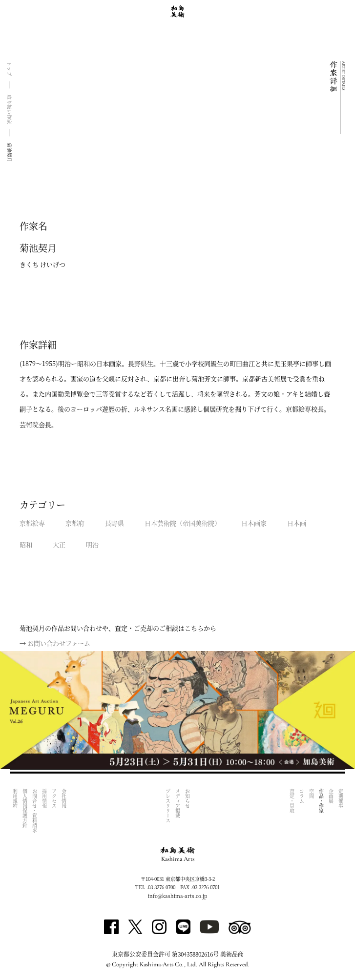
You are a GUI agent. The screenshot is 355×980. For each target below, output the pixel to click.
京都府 (75, 523)
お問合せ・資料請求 (34, 811)
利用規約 (15, 798)
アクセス (54, 798)
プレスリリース (168, 806)
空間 (311, 794)
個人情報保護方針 (25, 808)
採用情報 (44, 798)
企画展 (331, 796)
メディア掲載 (178, 803)
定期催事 (341, 798)
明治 (92, 544)
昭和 (26, 544)
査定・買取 (292, 801)
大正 (59, 544)
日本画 (297, 523)
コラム (302, 796)
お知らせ (188, 798)
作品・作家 (321, 801)
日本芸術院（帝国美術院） (183, 523)
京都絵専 (32, 523)
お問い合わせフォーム (59, 643)
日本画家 (254, 523)
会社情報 (64, 798)
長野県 (115, 523)
